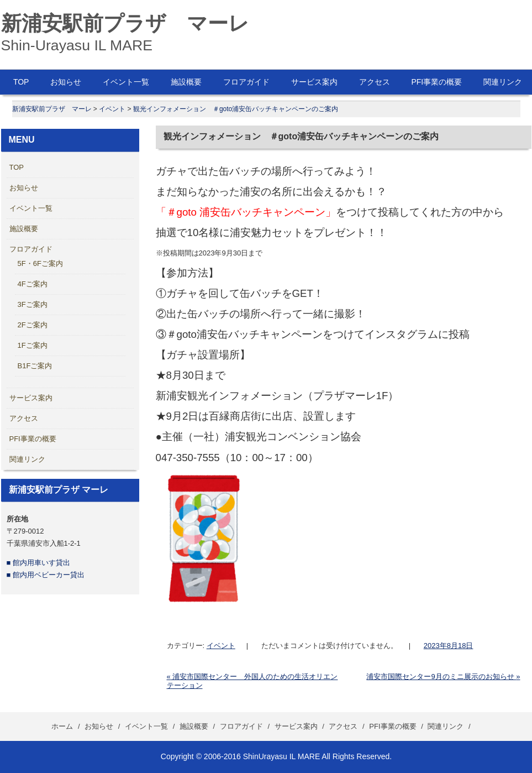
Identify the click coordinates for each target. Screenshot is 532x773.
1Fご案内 (33, 345)
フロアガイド (246, 82)
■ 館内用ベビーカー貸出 (46, 575)
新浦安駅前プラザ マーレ (125, 23)
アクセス (375, 82)
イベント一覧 (126, 82)
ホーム (62, 726)
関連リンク (27, 459)
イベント (221, 646)
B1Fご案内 (35, 366)
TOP (21, 82)
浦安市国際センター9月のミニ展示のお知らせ (443, 677)
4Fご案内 (33, 284)
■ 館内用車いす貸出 (38, 563)
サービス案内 (314, 82)
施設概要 (186, 82)
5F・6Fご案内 (40, 263)
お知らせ (66, 82)
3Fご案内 (33, 304)
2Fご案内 (33, 325)
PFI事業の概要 (436, 82)
